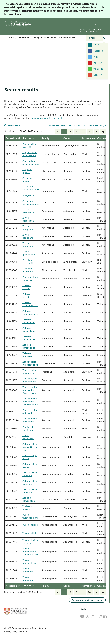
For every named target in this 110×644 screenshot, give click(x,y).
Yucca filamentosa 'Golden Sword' (31, 552)
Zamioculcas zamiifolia (29, 428)
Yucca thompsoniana (31, 516)
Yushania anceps (27, 508)
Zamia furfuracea (28, 437)
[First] (57, 132)
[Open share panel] (95, 38)
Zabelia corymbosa (29, 499)
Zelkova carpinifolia (29, 321)
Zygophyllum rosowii (30, 145)
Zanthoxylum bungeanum (30, 372)
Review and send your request (87, 600)
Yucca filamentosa (29, 562)
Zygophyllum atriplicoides (30, 154)
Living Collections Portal (45, 38)
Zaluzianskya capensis (30, 474)
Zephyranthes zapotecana (30, 279)
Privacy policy (11, 632)
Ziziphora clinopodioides (31, 202)
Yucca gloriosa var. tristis (31, 542)
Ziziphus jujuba (27, 171)
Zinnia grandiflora (29, 253)
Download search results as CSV (67, 125)
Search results (21, 90)
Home (11, 38)
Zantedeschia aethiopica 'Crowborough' (31, 390)
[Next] (96, 132)
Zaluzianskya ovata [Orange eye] (30, 447)
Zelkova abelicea (27, 355)
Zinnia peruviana (28, 211)
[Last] (103, 132)
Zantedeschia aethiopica (30, 412)
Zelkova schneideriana (30, 304)
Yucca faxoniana (28, 570)
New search (12, 125)
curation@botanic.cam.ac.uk (47, 118)
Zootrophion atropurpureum (31, 162)
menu (101, 24)
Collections (23, 38)
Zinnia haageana (28, 228)
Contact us (22, 632)
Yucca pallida (30, 533)
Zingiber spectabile (28, 262)
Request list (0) (97, 125)
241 (90, 132)
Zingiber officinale (28, 270)
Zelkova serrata (27, 287)
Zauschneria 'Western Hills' (31, 363)
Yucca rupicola (31, 525)
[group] (55, 362)
